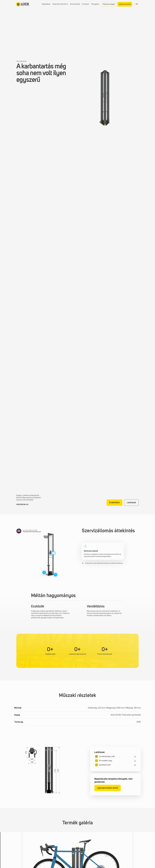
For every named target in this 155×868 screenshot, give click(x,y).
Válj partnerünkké (125, 4)
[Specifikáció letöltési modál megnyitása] (115, 765)
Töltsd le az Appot (109, 4)
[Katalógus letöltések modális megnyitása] (115, 756)
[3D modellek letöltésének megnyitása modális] (115, 761)
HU (136, 4)
